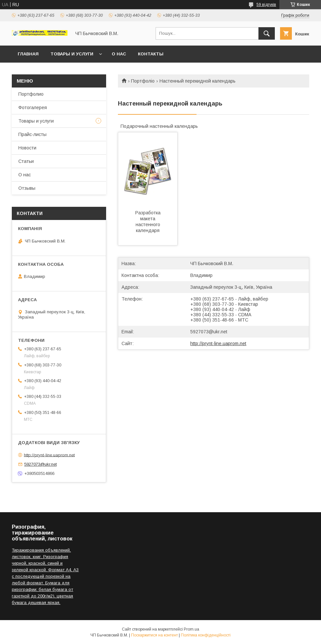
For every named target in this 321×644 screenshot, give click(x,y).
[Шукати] (267, 33)
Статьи (26, 161)
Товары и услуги (72, 54)
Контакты (151, 54)
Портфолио (31, 94)
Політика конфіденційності (206, 635)
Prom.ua (191, 629)
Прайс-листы (32, 134)
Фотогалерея (33, 107)
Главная (28, 54)
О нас (119, 54)
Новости (27, 148)
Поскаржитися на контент (154, 635)
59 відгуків (266, 5)
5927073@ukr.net (209, 332)
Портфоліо (143, 81)
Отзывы (27, 188)
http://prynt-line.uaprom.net (218, 343)
